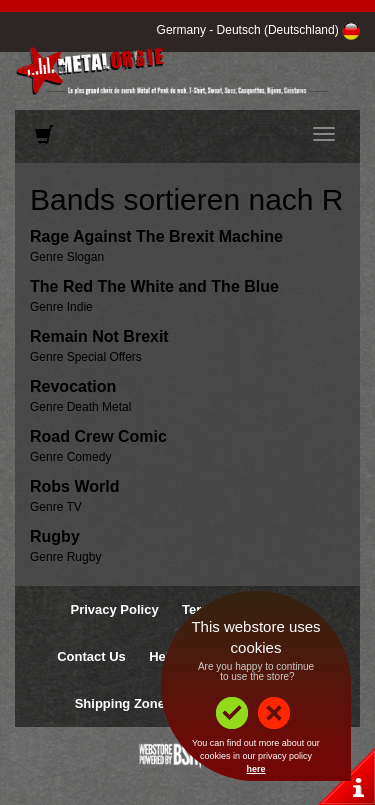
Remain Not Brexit (99, 336)
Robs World (74, 486)
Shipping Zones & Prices (151, 703)
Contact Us (91, 656)
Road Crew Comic (98, 436)
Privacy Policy (114, 609)
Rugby (55, 536)
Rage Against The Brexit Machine (156, 236)
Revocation (73, 386)
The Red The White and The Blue (154, 286)
